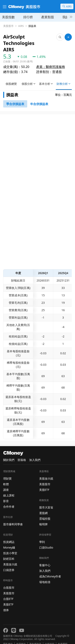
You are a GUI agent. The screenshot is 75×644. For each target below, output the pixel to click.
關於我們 (9, 453)
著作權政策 (35, 638)
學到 (42, 535)
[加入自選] (68, 37)
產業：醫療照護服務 (51, 60)
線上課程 (9, 489)
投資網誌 (9, 535)
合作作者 (9, 500)
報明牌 (43, 518)
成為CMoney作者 (50, 570)
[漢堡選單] (4, 6)
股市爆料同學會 (13, 518)
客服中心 (45, 559)
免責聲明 (63, 638)
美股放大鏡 (10, 558)
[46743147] (15, 97)
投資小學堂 (10, 547)
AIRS (21, 26)
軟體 (6, 478)
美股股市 (8, 26)
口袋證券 (9, 563)
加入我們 (35, 453)
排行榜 (28, 17)
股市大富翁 (46, 501)
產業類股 (48, 17)
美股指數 (8, 17)
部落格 (22, 453)
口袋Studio (46, 541)
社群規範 (50, 638)
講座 (6, 483)
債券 (6, 604)
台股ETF (8, 592)
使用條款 (21, 638)
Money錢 (9, 541)
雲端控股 (45, 512)
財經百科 (9, 552)
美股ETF (8, 598)
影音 (6, 495)
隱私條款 (8, 638)
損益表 (32, 26)
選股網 (43, 507)
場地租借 (45, 576)
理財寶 (7, 472)
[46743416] (39, 97)
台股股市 (9, 581)
